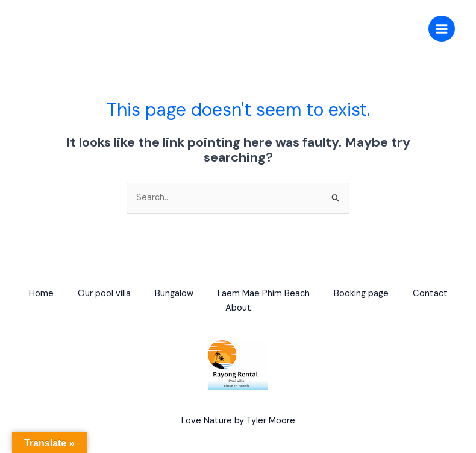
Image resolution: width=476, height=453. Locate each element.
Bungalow (174, 293)
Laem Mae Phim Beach (264, 293)
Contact (430, 293)
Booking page (361, 293)
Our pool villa (104, 293)
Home (41, 293)
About (238, 308)
